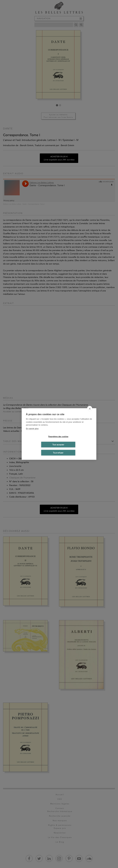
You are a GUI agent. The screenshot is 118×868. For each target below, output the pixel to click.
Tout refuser (58, 453)
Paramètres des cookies (58, 436)
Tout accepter (58, 445)
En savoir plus (32, 428)
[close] (90, 409)
